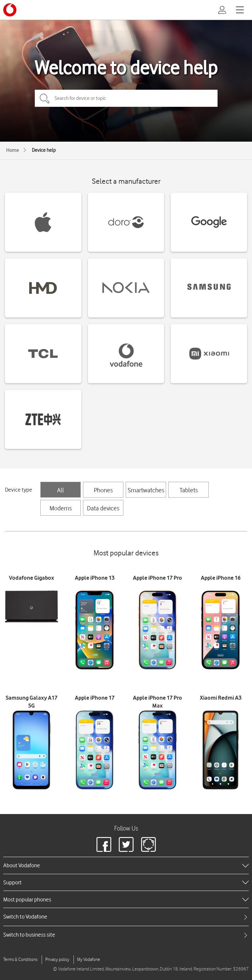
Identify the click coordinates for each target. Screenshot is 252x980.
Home (13, 150)
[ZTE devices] (43, 419)
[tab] (126, 917)
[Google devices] (209, 222)
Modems (61, 508)
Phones (103, 490)
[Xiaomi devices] (209, 354)
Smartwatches (146, 490)
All (61, 490)
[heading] (126, 865)
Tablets (189, 490)
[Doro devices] (126, 222)
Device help (44, 150)
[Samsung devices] (209, 288)
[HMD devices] (43, 288)
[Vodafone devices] (126, 354)
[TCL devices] (43, 354)
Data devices (103, 508)
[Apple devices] (43, 222)
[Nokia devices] (126, 288)
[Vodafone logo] (10, 10)
